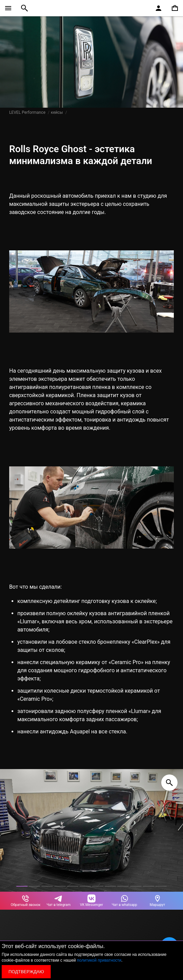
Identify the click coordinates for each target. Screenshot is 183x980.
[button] (22, 886)
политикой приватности (99, 960)
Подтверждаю (26, 972)
